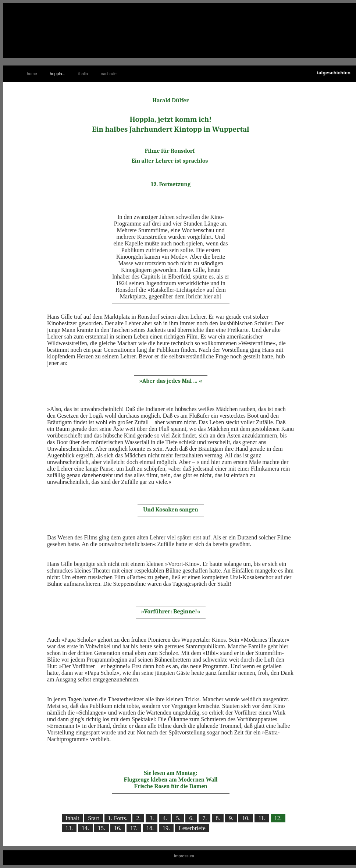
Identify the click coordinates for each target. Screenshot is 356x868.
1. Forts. (118, 818)
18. (150, 828)
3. (152, 818)
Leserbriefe (192, 828)
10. (246, 818)
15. (102, 828)
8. (218, 818)
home (32, 74)
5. (178, 818)
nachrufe (109, 74)
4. (165, 818)
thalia (83, 74)
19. (166, 828)
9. (231, 818)
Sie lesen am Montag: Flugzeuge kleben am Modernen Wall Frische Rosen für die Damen (171, 780)
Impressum (184, 856)
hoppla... (58, 74)
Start (93, 818)
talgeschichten (334, 73)
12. (278, 818)
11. (262, 818)
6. (191, 818)
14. (85, 828)
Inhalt (72, 818)
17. (134, 828)
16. (118, 828)
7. (204, 818)
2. (138, 818)
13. (69, 828)
